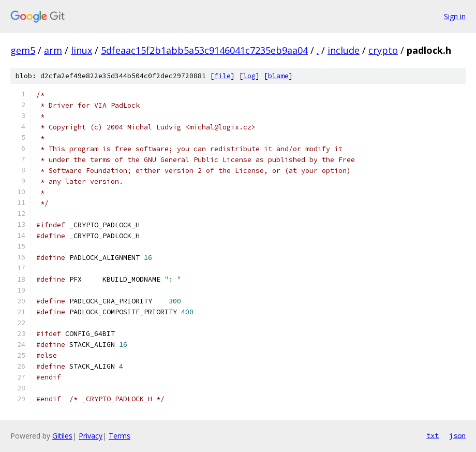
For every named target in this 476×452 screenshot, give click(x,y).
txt (433, 435)
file (222, 76)
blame (278, 76)
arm (53, 50)
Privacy (91, 436)
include (344, 50)
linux (81, 50)
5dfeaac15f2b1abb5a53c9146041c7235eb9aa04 (204, 50)
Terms (120, 436)
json (457, 435)
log (249, 76)
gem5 (23, 50)
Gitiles (62, 436)
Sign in (455, 16)
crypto (383, 50)
